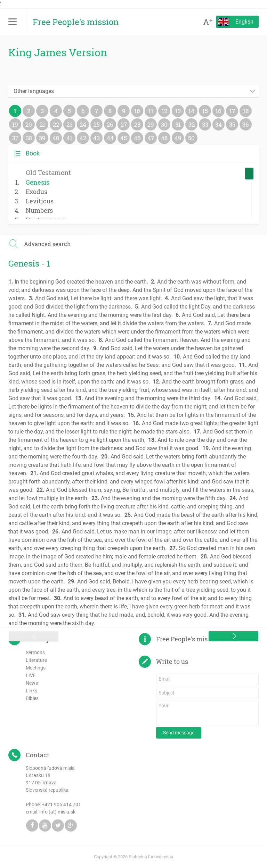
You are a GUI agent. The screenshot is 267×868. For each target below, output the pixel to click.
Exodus (37, 192)
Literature (36, 660)
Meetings (36, 668)
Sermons (35, 652)
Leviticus (40, 201)
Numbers (39, 210)
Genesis (38, 182)
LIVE (31, 675)
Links (31, 691)
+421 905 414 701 (61, 804)
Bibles (32, 698)
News (32, 683)
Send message (179, 733)
